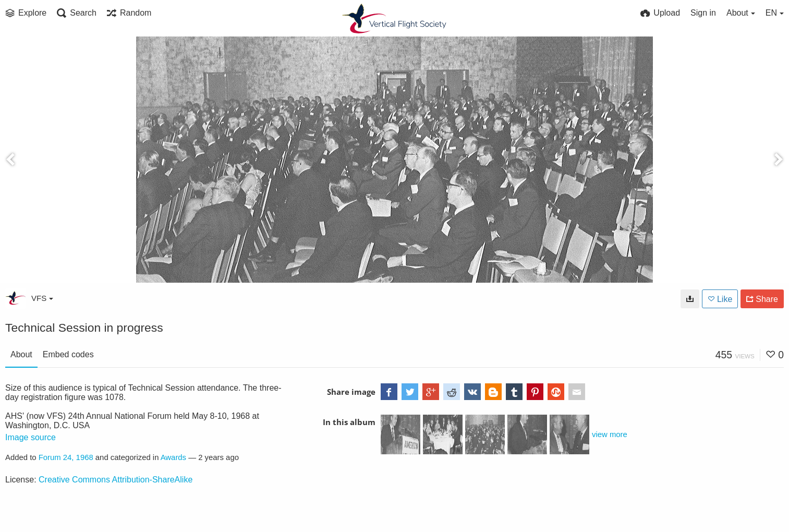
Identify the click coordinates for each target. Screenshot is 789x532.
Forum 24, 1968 (66, 457)
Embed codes (68, 354)
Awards (173, 457)
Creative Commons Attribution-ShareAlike (116, 480)
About (21, 354)
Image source (31, 437)
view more (610, 434)
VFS (42, 298)
